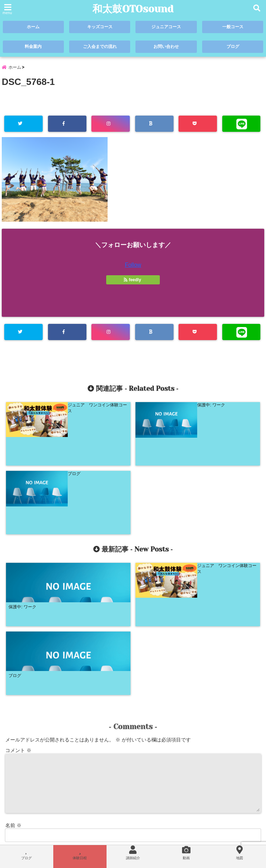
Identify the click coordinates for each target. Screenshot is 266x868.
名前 (13, 687)
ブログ (233, 47)
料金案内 (33, 47)
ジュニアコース (166, 27)
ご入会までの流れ (100, 47)
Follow (133, 267)
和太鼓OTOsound (133, 9)
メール (16, 710)
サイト (13, 733)
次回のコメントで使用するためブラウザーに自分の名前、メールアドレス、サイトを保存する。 (111, 763)
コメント (18, 611)
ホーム (33, 27)
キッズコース (100, 27)
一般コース (233, 27)
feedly (133, 282)
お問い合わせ (166, 47)
